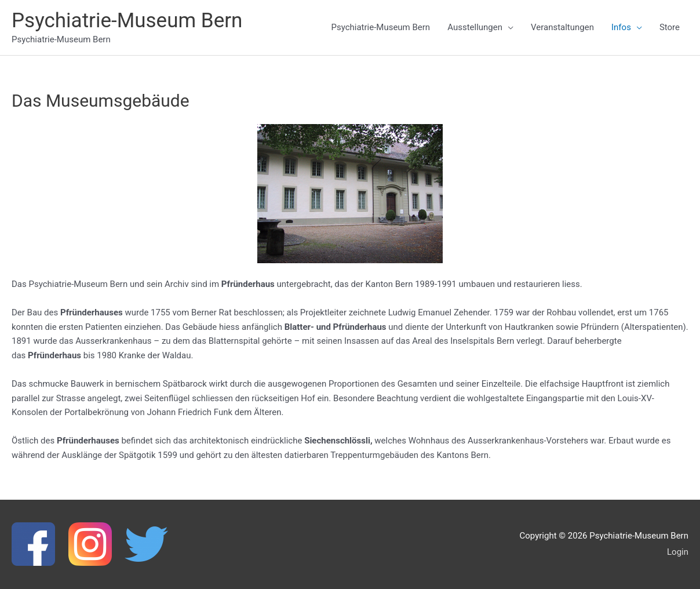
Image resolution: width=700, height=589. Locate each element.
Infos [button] (621, 27)
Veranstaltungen (562, 27)
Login (678, 552)
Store (670, 27)
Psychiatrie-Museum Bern (127, 21)
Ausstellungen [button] (475, 27)
